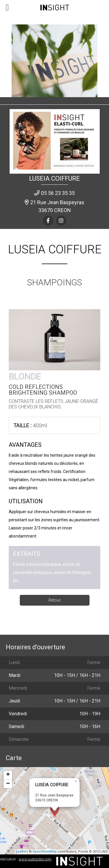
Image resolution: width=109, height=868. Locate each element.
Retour (55, 600)
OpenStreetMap (45, 852)
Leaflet (21, 852)
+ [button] (8, 775)
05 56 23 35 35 (58, 193)
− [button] (8, 784)
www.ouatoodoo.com (35, 859)
